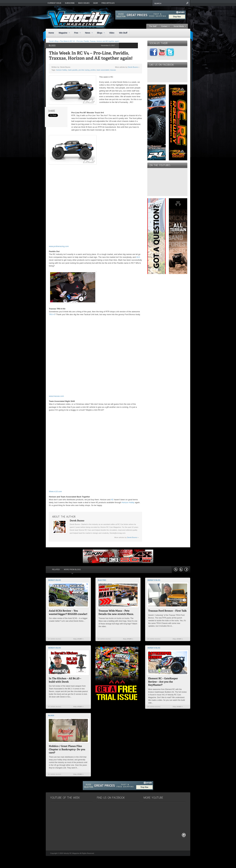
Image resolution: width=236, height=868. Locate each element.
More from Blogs (72, 569)
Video (112, 33)
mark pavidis (73, 70)
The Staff (153, 26)
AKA (138, 257)
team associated (103, 70)
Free (76, 33)
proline (93, 70)
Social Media (179, 26)
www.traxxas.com (56, 396)
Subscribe (70, 3)
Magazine (63, 33)
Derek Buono (133, 67)
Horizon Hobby (128, 502)
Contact (164, 26)
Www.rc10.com (55, 491)
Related (56, 569)
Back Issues (84, 3)
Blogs (100, 33)
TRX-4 (52, 314)
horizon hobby (62, 70)
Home (51, 33)
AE (112, 500)
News (88, 33)
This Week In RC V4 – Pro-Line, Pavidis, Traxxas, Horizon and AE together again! (90, 41)
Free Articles (108, 3)
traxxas (113, 70)
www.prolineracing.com (59, 246)
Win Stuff (123, 33)
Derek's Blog (54, 41)
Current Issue (54, 3)
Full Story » (78, 639)
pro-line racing (84, 70)
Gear (95, 3)
